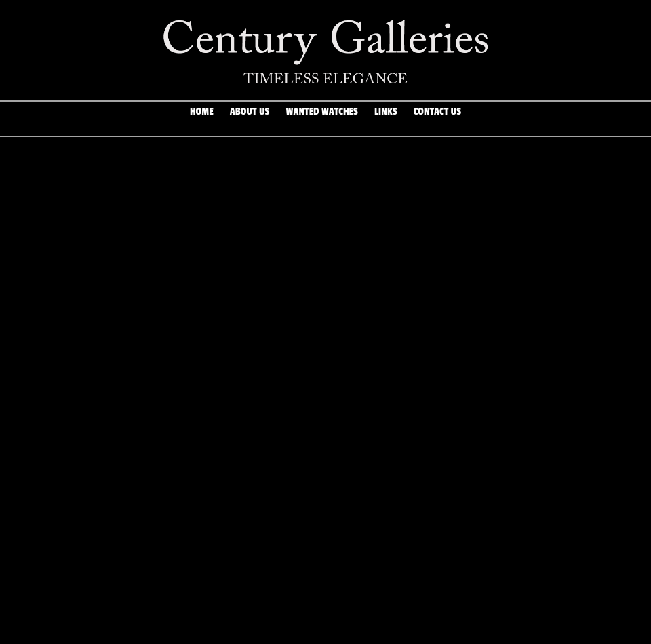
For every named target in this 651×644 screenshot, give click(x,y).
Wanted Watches (322, 119)
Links (386, 119)
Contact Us (437, 119)
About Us (250, 119)
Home (202, 119)
